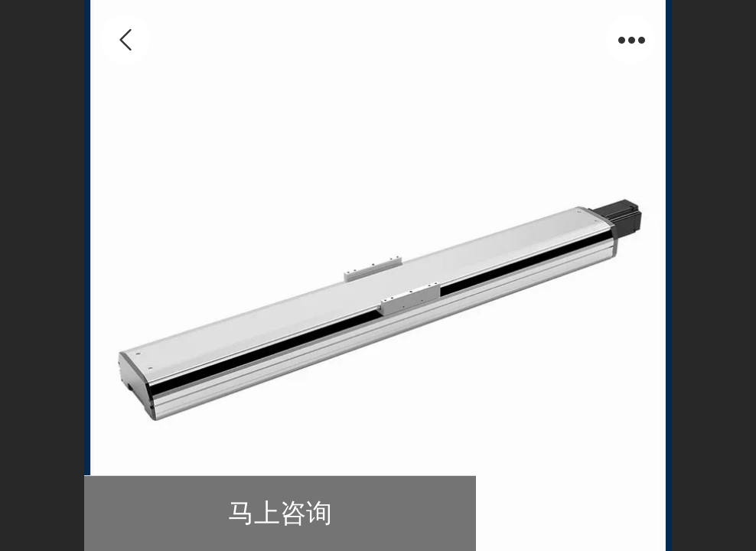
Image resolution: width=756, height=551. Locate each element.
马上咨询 (280, 513)
